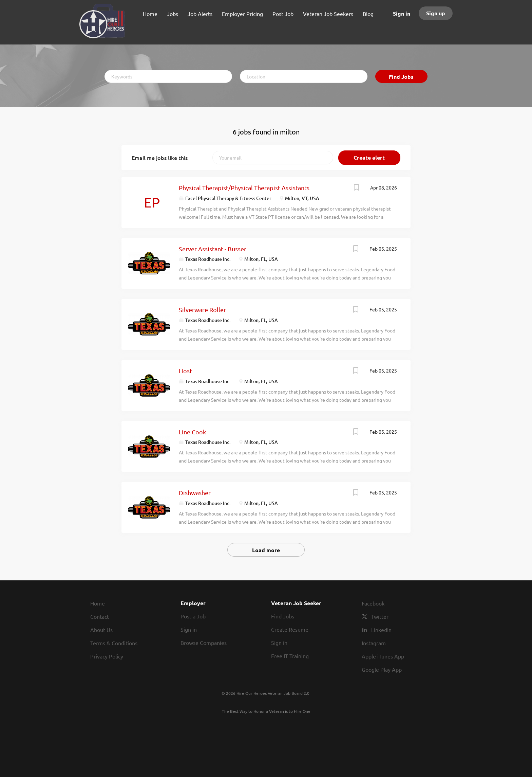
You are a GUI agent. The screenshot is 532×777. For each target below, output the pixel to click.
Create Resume (290, 629)
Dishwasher (195, 493)
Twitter (380, 616)
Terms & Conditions (114, 643)
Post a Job (193, 616)
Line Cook (192, 432)
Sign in (402, 13)
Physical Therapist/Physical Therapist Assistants (244, 188)
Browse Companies (204, 643)
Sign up (436, 13)
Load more (266, 550)
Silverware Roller (202, 310)
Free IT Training (290, 656)
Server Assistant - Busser (213, 249)
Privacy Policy (107, 656)
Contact (100, 616)
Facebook (373, 603)
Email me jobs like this (160, 158)
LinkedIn (381, 630)
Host (185, 371)
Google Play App (382, 669)
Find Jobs (401, 77)
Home (98, 603)
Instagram (374, 643)
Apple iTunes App (383, 656)
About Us (101, 630)
